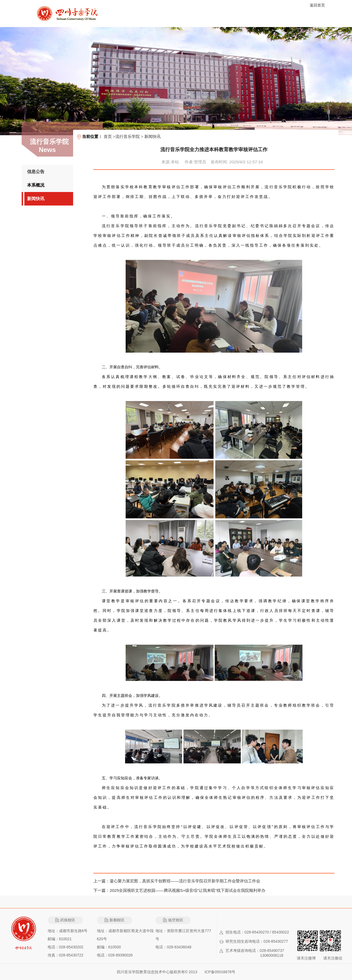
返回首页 (317, 5)
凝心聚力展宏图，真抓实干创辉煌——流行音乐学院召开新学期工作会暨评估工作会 (185, 881)
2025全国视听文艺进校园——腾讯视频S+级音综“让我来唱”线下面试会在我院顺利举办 (188, 890)
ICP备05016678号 (220, 972)
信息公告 (36, 172)
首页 (108, 136)
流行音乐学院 (128, 136)
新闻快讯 (36, 199)
